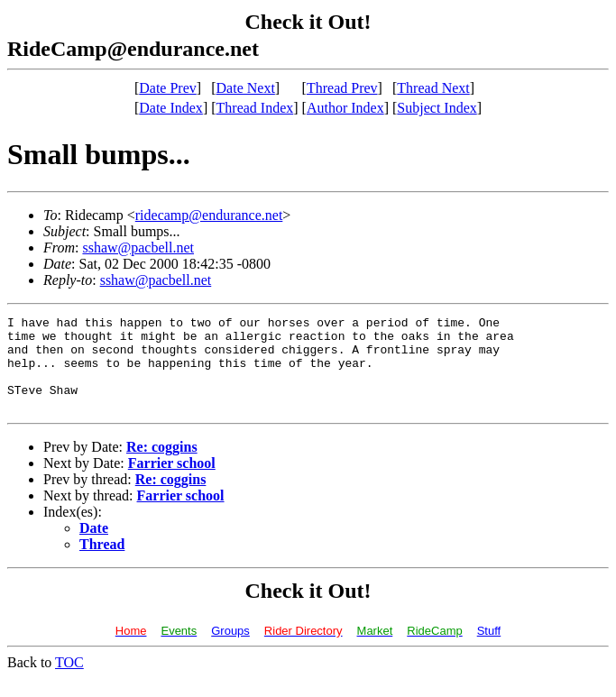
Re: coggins (162, 466)
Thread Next (433, 88)
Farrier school (172, 482)
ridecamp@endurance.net (209, 215)
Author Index (345, 108)
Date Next (246, 88)
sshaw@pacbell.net (138, 248)
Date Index (171, 108)
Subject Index (437, 108)
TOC (69, 681)
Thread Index (255, 108)
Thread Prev (342, 88)
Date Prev (168, 88)
